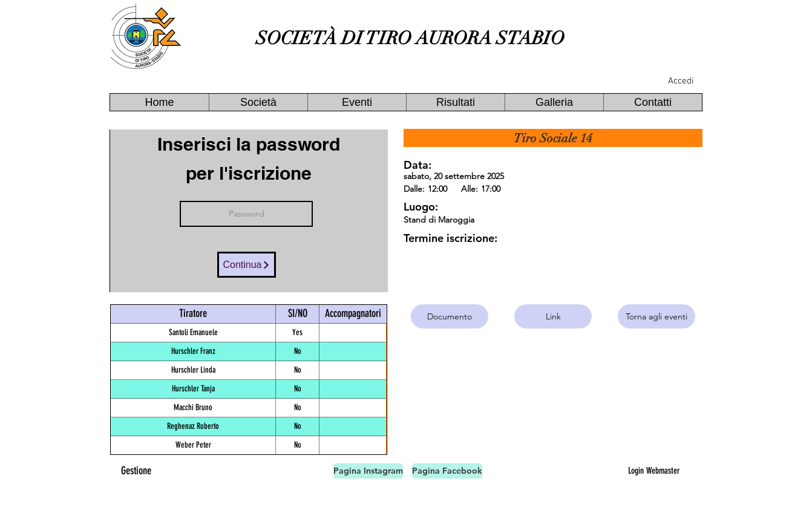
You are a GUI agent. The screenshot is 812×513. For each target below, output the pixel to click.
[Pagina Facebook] (447, 471)
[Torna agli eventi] (656, 316)
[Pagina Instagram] (368, 471)
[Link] (553, 316)
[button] (258, 102)
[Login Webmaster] (653, 471)
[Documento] (450, 316)
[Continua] (247, 265)
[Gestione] (136, 471)
